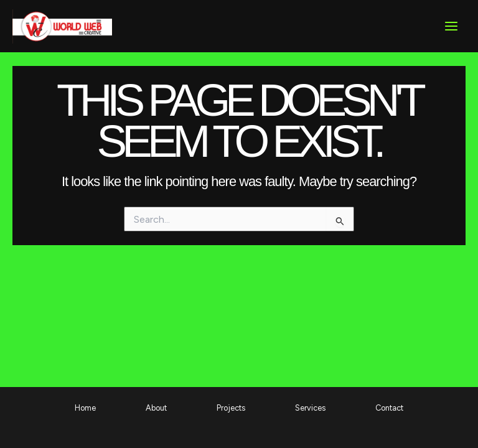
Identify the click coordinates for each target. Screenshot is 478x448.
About (156, 408)
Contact (389, 408)
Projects (231, 408)
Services (310, 408)
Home (85, 408)
